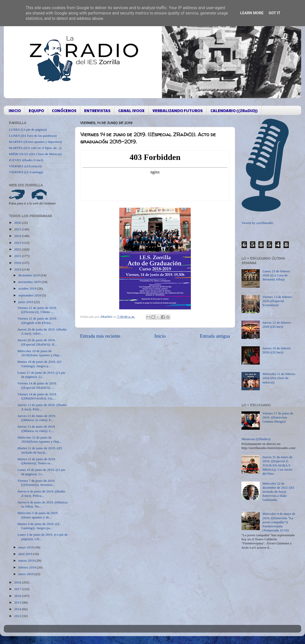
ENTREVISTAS (97, 110)
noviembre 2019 (30, 282)
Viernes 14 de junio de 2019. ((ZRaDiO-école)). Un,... (37, 396)
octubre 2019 (28, 288)
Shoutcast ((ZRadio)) (256, 439)
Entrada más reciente (100, 336)
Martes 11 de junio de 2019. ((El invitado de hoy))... (40, 450)
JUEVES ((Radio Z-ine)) (26, 160)
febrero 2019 (28, 567)
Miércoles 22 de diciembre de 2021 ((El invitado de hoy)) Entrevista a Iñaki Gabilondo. (278, 492)
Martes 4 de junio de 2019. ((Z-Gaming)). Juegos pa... (39, 526)
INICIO (15, 110)
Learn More (252, 13)
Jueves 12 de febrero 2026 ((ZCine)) (276, 325)
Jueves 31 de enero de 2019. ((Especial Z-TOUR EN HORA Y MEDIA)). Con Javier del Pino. (277, 465)
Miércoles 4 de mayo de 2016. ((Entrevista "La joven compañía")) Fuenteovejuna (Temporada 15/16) (279, 522)
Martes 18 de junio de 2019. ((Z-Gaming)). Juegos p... (40, 364)
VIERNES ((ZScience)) (25, 166)
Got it (274, 13)
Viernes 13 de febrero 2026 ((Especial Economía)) (277, 301)
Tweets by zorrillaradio (257, 223)
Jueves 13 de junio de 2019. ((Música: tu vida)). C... (37, 429)
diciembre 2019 (29, 275)
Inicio (160, 336)
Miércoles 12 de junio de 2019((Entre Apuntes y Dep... (40, 439)
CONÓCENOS (64, 110)
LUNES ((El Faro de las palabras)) (33, 136)
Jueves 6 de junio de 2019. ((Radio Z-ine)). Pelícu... (41, 493)
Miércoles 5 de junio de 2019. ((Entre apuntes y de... (38, 515)
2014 (18, 609)
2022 (18, 249)
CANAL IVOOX (131, 110)
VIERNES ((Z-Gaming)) (26, 172)
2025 (18, 229)
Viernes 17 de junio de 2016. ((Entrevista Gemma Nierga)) (278, 417)
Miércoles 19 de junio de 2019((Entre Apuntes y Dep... (40, 353)
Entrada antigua (215, 336)
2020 (18, 263)
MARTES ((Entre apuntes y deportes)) (35, 142)
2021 (18, 256)
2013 (18, 616)
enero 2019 (26, 574)
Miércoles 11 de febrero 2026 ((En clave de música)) (279, 378)
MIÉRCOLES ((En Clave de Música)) (35, 154)
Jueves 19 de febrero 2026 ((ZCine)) (276, 350)
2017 (18, 589)
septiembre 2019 (30, 295)
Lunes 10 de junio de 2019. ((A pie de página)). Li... (41, 472)
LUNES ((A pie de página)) (28, 130)
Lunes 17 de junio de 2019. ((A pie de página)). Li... (41, 375)
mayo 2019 (26, 547)
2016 (18, 596)
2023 (18, 243)
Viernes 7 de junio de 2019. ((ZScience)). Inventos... (36, 483)
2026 (18, 223)
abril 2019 (26, 554)
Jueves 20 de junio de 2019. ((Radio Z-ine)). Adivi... (42, 331)
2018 (18, 582)
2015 (18, 602)
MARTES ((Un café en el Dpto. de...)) (35, 148)
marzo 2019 (27, 560)
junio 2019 (26, 302)
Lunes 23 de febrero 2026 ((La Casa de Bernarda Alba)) (276, 275)
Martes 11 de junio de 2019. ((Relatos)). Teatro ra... (37, 461)
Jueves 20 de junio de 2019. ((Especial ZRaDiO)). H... (37, 342)
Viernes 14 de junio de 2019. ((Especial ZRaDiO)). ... (37, 385)
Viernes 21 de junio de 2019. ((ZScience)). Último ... (37, 310)
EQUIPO (36, 110)
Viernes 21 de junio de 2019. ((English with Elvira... (37, 320)
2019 (18, 269)
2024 (18, 236)
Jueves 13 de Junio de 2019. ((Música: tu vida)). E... (37, 418)
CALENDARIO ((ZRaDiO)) (234, 110)
